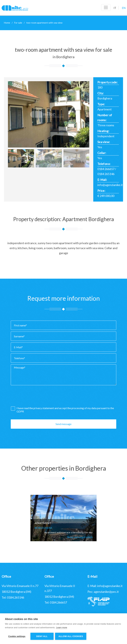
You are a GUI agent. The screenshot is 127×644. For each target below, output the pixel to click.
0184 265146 (106, 174)
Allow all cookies (71, 636)
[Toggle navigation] (106, 7)
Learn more (62, 628)
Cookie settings (17, 636)
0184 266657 (106, 169)
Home (7, 23)
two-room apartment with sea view (44, 23)
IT (115, 8)
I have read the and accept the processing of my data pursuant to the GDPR (65, 410)
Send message (63, 424)
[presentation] (36, 397)
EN (124, 8)
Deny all (42, 636)
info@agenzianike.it (110, 185)
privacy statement (44, 408)
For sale (18, 23)
